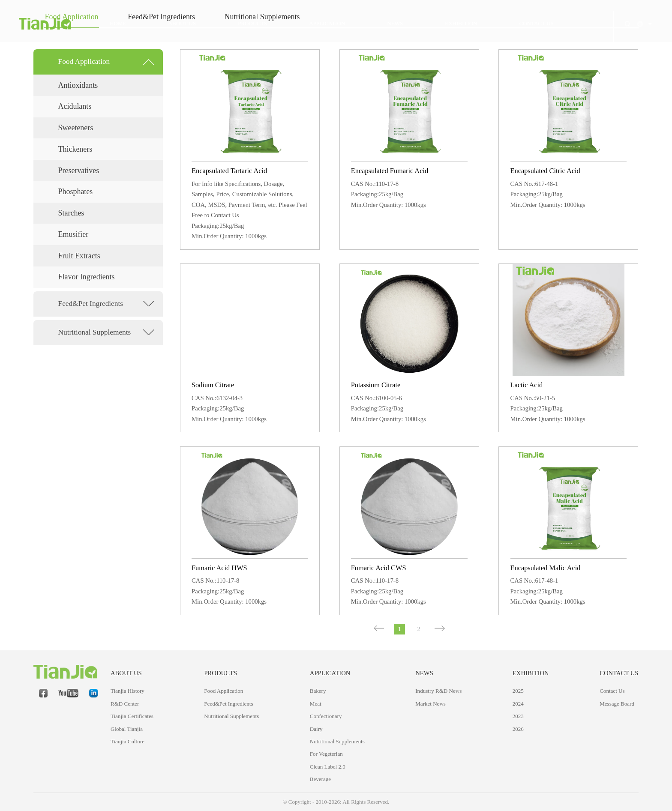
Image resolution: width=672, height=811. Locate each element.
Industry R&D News (438, 691)
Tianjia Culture (127, 741)
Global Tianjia (127, 729)
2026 (518, 729)
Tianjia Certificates (132, 716)
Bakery (318, 691)
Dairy (316, 729)
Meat (316, 704)
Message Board (617, 704)
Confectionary (326, 716)
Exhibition (531, 673)
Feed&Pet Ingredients (228, 704)
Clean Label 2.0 (328, 767)
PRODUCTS (220, 673)
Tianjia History (127, 691)
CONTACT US (619, 673)
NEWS (424, 673)
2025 (518, 691)
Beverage (320, 779)
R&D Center (125, 704)
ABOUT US (126, 673)
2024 (518, 704)
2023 (518, 716)
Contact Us (612, 691)
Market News (430, 704)
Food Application (223, 691)
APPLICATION (330, 673)
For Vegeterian (326, 754)
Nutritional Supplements (231, 716)
